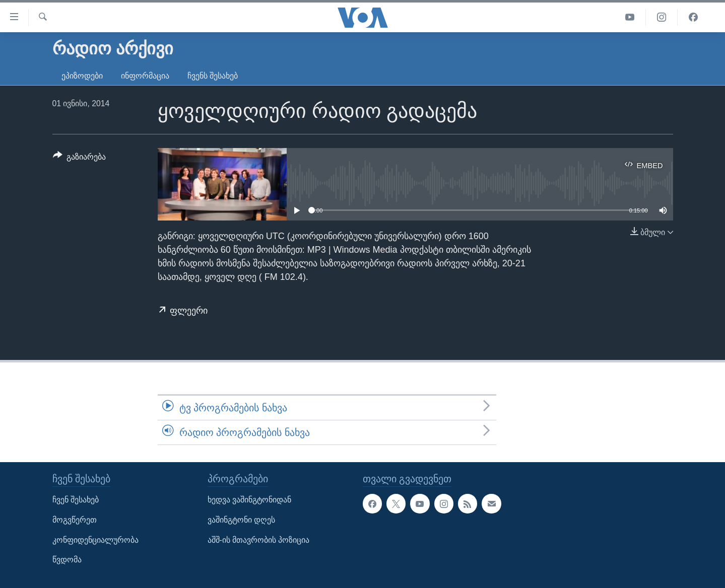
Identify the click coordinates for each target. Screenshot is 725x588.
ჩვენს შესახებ (213, 76)
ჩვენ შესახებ (76, 500)
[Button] (80, 159)
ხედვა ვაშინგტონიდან (249, 500)
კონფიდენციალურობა (95, 540)
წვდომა (67, 560)
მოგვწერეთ (75, 520)
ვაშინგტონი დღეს (241, 520)
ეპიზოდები (82, 76)
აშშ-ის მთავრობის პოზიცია (259, 540)
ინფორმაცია (145, 76)
